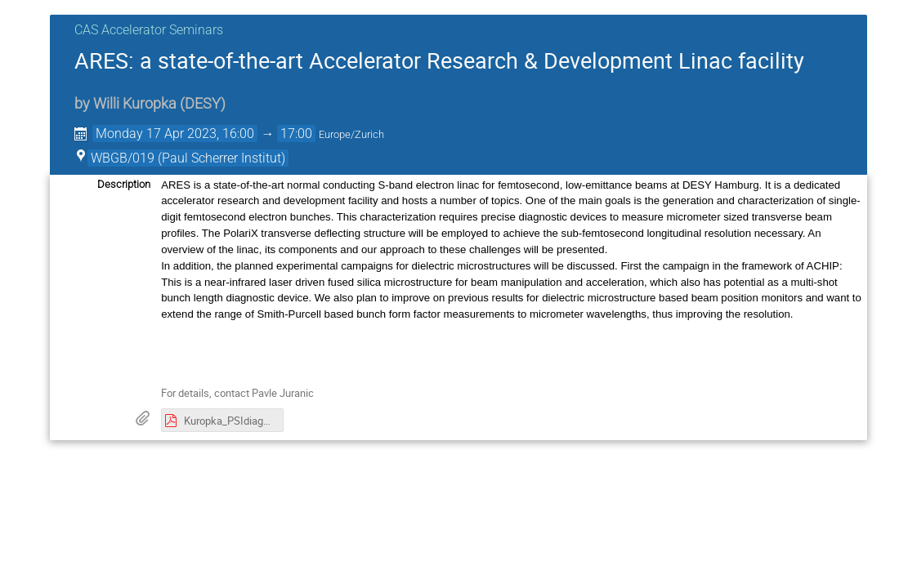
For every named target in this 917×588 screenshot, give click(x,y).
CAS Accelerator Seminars (149, 30)
